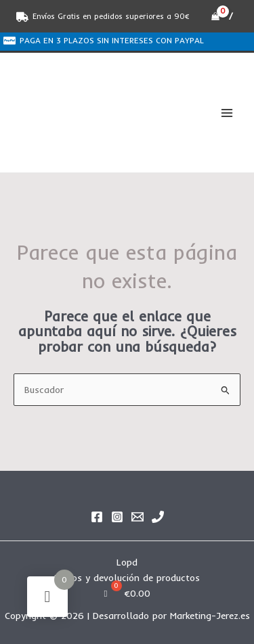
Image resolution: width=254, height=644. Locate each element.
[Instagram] (117, 517)
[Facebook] (97, 517)
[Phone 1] (158, 517)
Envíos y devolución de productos (127, 577)
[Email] (137, 517)
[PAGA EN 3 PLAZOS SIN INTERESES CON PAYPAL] (103, 41)
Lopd (127, 562)
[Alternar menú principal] (227, 113)
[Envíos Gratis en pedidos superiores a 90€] (103, 17)
